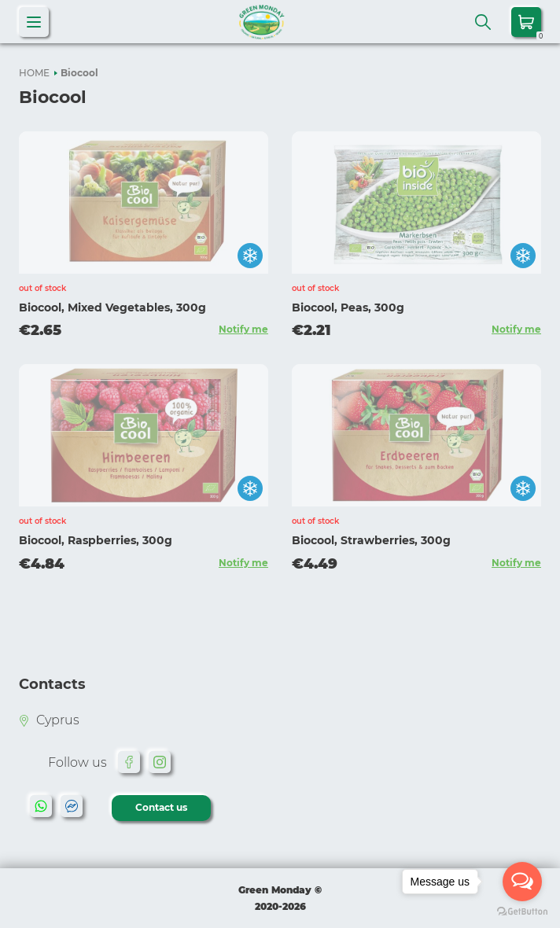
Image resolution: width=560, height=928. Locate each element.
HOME (34, 73)
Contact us (161, 807)
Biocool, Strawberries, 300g (371, 540)
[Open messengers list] (522, 882)
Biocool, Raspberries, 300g (96, 540)
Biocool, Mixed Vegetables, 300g (112, 307)
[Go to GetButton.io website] (522, 912)
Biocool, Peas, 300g (348, 307)
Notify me (243, 329)
